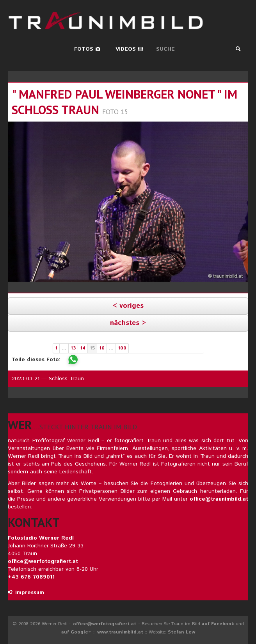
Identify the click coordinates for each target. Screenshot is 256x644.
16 (102, 348)
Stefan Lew (181, 632)
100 (122, 348)
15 (92, 348)
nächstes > (128, 323)
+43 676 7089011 (31, 577)
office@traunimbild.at (219, 499)
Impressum (26, 593)
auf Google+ (76, 632)
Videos (129, 49)
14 (83, 348)
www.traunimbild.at (120, 632)
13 (73, 348)
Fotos (87, 49)
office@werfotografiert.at (43, 561)
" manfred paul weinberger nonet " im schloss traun (124, 102)
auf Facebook (218, 624)
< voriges (128, 306)
